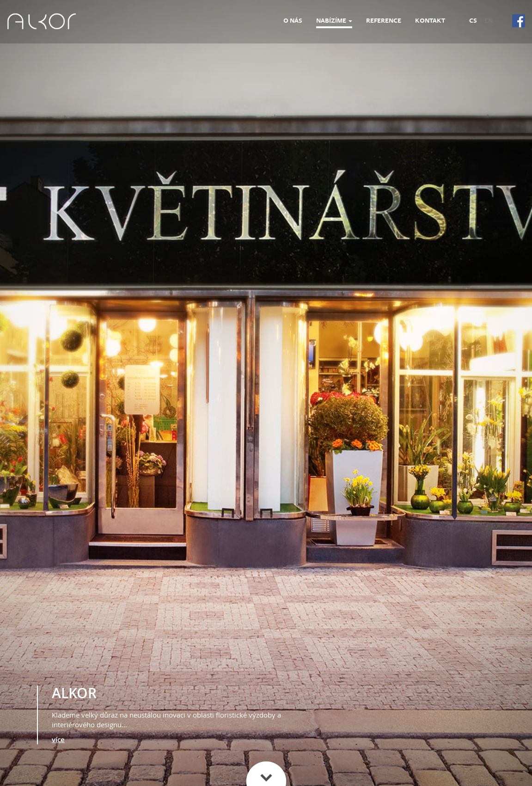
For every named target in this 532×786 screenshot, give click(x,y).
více (58, 740)
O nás (293, 21)
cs (473, 21)
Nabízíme (334, 21)
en (489, 21)
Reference (384, 21)
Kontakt (430, 21)
